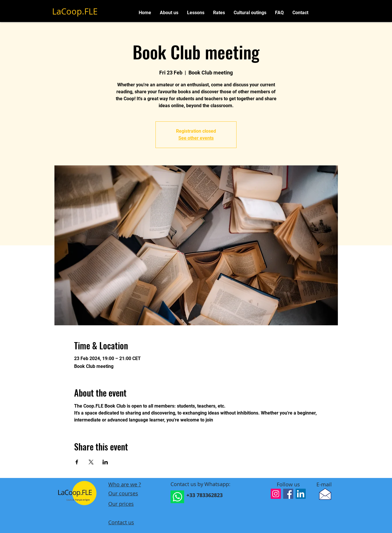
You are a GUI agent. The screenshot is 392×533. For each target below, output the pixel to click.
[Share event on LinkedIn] (105, 462)
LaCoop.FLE (75, 11)
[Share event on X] (91, 462)
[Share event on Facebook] (77, 462)
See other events (196, 138)
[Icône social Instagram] (276, 494)
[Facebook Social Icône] (288, 494)
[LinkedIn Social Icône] (301, 494)
